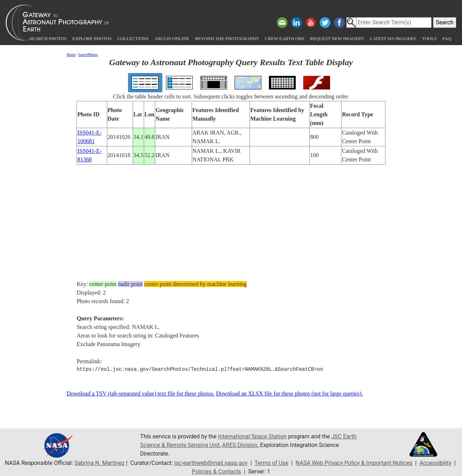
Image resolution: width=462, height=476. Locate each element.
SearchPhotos (88, 55)
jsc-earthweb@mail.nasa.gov (211, 463)
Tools (429, 39)
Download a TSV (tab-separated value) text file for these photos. (141, 394)
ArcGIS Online (172, 39)
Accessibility (436, 463)
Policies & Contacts (216, 472)
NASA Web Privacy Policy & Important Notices (354, 463)
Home (71, 55)
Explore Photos (92, 39)
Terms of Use (272, 463)
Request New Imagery (337, 39)
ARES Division (240, 445)
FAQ (447, 39)
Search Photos (48, 39)
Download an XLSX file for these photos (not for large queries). (289, 394)
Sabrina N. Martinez (99, 463)
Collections (133, 39)
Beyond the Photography (227, 39)
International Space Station (252, 436)
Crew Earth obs (285, 39)
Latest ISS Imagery (393, 39)
